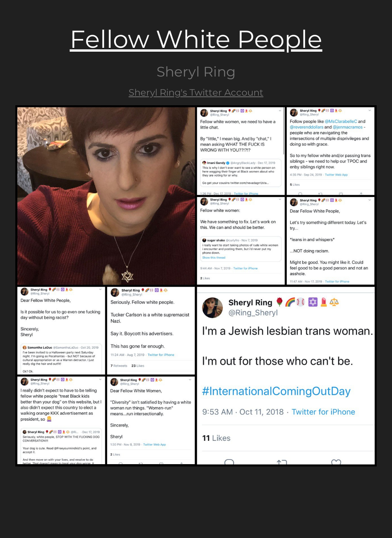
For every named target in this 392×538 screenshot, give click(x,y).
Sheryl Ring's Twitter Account (196, 92)
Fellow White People (196, 39)
